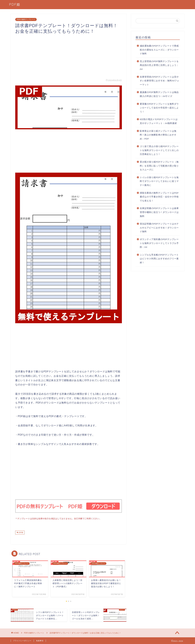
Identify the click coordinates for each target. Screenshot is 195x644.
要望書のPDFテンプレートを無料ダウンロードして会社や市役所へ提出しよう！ (159, 108)
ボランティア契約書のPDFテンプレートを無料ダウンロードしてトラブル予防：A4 (159, 243)
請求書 (21, 532)
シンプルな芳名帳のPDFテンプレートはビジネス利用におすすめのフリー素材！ (159, 259)
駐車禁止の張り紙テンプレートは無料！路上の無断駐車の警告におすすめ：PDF (158, 135)
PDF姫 (15, 4)
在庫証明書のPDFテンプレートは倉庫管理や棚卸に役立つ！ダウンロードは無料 (159, 212)
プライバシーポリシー (22, 640)
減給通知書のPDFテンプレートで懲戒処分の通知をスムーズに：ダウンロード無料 (159, 50)
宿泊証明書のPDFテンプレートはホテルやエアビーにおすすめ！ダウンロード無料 (159, 228)
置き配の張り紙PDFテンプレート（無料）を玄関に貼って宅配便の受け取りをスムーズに (159, 166)
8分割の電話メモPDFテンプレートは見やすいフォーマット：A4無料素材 (159, 121)
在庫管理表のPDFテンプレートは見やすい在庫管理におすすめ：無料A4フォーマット (160, 81)
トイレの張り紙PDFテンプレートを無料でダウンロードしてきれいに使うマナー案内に (159, 181)
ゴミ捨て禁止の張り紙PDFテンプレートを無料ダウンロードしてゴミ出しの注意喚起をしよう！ (159, 150)
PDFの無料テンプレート (26, 19)
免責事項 (40, 640)
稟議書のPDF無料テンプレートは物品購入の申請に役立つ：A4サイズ (159, 94)
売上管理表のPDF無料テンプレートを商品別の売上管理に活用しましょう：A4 (159, 65)
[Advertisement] (69, 55)
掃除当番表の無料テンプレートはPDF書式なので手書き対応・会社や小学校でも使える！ (159, 197)
